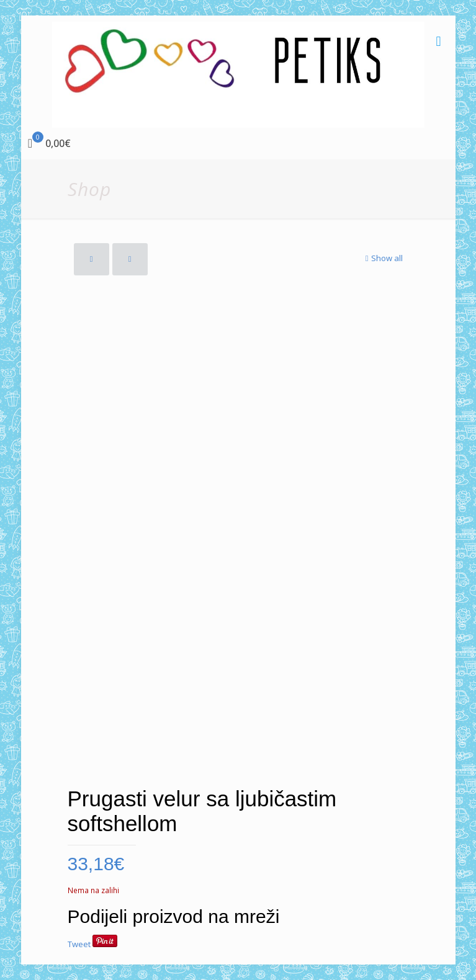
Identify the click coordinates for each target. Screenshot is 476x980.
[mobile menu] (439, 40)
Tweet (79, 944)
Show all (383, 258)
